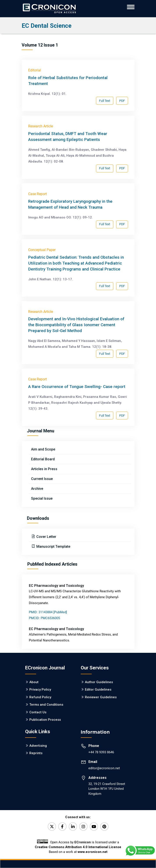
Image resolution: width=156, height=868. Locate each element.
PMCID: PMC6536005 (44, 618)
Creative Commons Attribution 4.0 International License (78, 847)
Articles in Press (44, 469)
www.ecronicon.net (93, 852)
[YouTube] (94, 826)
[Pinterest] (104, 826)
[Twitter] (52, 826)
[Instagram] (83, 826)
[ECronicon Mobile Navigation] (131, 7)
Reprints (36, 753)
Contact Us (38, 712)
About (34, 682)
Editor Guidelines (98, 690)
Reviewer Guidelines (101, 697)
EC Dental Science (47, 26)
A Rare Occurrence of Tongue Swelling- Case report (77, 387)
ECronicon (83, 842)
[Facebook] (62, 826)
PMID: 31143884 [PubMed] (48, 612)
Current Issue (42, 479)
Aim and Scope (43, 449)
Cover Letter (46, 537)
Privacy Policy (40, 690)
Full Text (105, 101)
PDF (122, 101)
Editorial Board (43, 459)
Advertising (38, 746)
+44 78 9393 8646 (101, 752)
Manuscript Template (53, 547)
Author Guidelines (99, 682)
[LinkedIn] (73, 826)
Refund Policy (40, 697)
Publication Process (45, 720)
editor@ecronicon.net (104, 768)
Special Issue (42, 498)
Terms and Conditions (46, 705)
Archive (37, 489)
